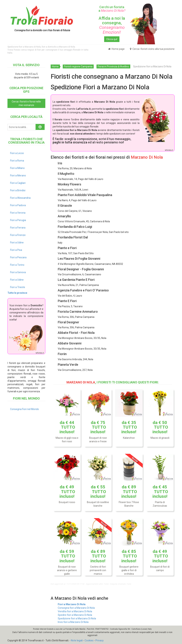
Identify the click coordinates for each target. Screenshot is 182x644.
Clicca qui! (112, 39)
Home (55, 66)
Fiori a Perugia (18, 220)
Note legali (77, 640)
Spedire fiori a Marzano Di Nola (75, 615)
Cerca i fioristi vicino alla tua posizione (152, 49)
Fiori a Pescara (18, 257)
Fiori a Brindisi (18, 190)
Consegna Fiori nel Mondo (25, 409)
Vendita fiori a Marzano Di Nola (75, 611)
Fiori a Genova (18, 272)
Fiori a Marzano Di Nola (72, 604)
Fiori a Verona (18, 213)
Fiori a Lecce (17, 153)
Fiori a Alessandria (20, 198)
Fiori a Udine (17, 242)
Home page (116, 49)
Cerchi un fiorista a (112, 9)
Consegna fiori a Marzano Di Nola (76, 608)
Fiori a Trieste (18, 287)
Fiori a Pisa (16, 250)
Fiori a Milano (17, 168)
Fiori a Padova (18, 205)
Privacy (100, 640)
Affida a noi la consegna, (112, 25)
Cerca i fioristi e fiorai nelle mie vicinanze (26, 103)
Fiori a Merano (18, 175)
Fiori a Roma (17, 161)
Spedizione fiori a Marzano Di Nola (77, 618)
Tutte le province (17, 293)
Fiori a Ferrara (18, 228)
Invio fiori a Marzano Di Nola (73, 622)
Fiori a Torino (17, 265)
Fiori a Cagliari (18, 183)
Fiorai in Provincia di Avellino (113, 66)
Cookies (89, 640)
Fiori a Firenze (18, 235)
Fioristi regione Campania (78, 66)
